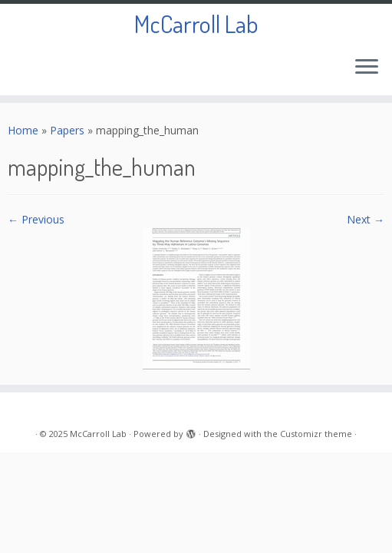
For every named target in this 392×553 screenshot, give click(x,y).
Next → (366, 219)
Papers (67, 130)
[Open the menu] (367, 68)
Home (23, 130)
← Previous (36, 219)
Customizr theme (316, 434)
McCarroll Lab (196, 24)
